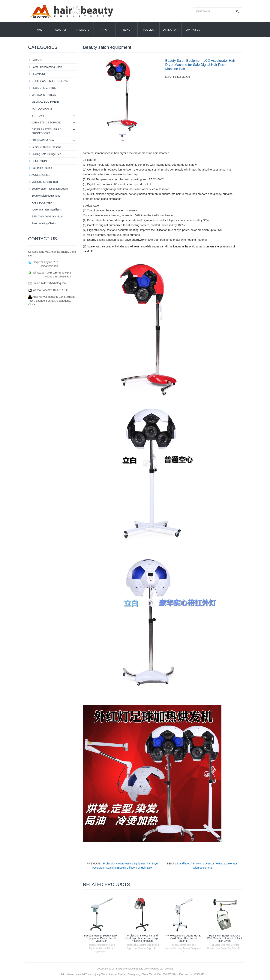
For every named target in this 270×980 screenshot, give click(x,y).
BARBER (37, 60)
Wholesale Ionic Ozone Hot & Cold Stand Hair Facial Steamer (183, 938)
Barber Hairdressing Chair (47, 67)
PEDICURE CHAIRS (44, 88)
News (127, 30)
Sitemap (169, 969)
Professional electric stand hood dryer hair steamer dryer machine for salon (142, 938)
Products (83, 30)
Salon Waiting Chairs (44, 223)
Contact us (193, 30)
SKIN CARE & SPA (43, 140)
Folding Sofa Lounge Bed (46, 154)
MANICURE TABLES (44, 95)
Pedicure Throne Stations (46, 147)
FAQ (105, 30)
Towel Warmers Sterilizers (47, 210)
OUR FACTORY (171, 30)
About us (61, 30)
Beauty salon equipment (46, 196)
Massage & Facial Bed (45, 182)
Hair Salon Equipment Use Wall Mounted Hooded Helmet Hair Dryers (225, 938)
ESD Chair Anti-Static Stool (47, 216)
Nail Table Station (42, 168)
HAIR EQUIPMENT (43, 203)
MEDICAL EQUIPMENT (45, 102)
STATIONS (38, 116)
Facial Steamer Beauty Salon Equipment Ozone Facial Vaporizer (101, 938)
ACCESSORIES (41, 175)
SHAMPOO (38, 74)
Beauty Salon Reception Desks (50, 189)
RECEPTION (39, 161)
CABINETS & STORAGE (46, 122)
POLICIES (149, 30)
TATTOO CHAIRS (42, 109)
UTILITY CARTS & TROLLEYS (50, 81)
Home (39, 30)
